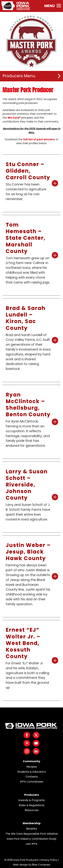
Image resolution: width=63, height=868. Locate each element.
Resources (32, 810)
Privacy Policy (49, 860)
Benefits (32, 829)
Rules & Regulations (32, 805)
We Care (13, 118)
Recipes (32, 767)
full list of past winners (39, 139)
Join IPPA (32, 844)
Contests (32, 777)
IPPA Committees (32, 782)
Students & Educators (32, 772)
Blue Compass (41, 865)
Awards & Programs (32, 800)
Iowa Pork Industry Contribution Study (32, 839)
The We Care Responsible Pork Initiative (32, 834)
